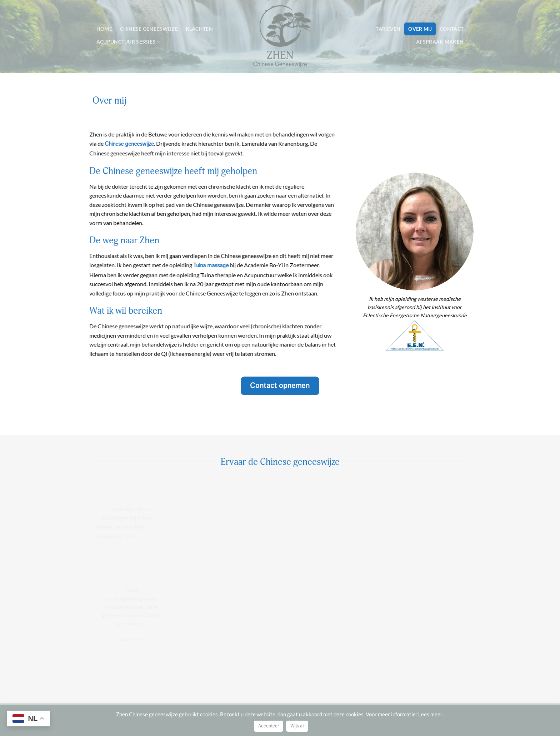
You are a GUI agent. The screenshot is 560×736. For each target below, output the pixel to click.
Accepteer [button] (269, 726)
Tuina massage (208, 265)
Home (104, 29)
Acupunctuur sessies (128, 42)
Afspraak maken (440, 42)
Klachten (202, 29)
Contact (452, 29)
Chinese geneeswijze (149, 29)
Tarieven (388, 29)
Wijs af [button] (297, 726)
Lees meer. (431, 715)
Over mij (420, 29)
